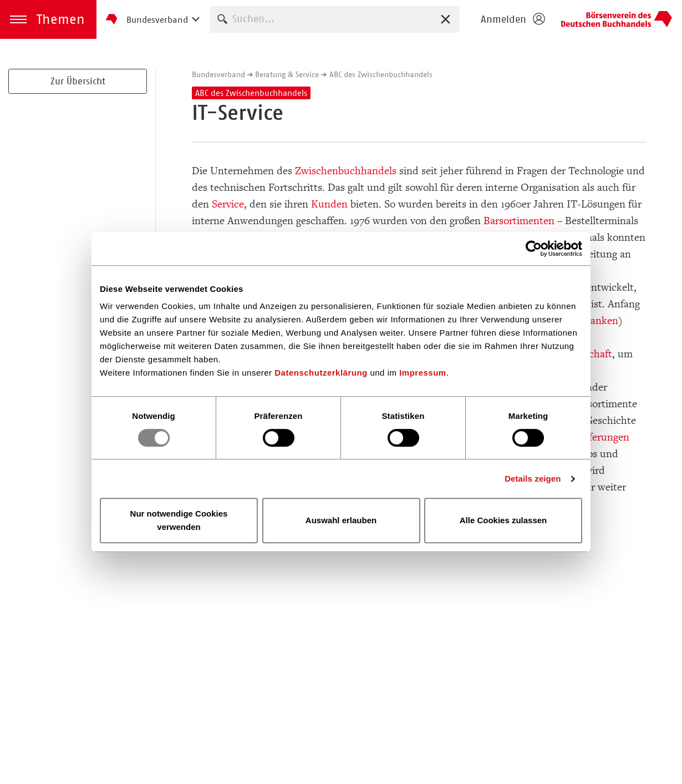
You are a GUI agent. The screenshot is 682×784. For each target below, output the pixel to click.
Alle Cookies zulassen (503, 520)
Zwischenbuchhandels (346, 171)
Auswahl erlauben (341, 520)
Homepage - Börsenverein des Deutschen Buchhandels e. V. (617, 19)
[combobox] (335, 19)
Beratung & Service (287, 74)
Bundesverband (218, 74)
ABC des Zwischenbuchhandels (381, 74)
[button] (48, 19)
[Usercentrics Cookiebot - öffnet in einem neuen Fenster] (534, 249)
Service (228, 204)
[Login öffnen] (512, 19)
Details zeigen (533, 479)
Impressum (423, 373)
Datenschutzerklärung (321, 373)
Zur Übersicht (78, 81)
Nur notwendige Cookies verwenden (179, 520)
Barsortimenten (519, 221)
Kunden (329, 204)
